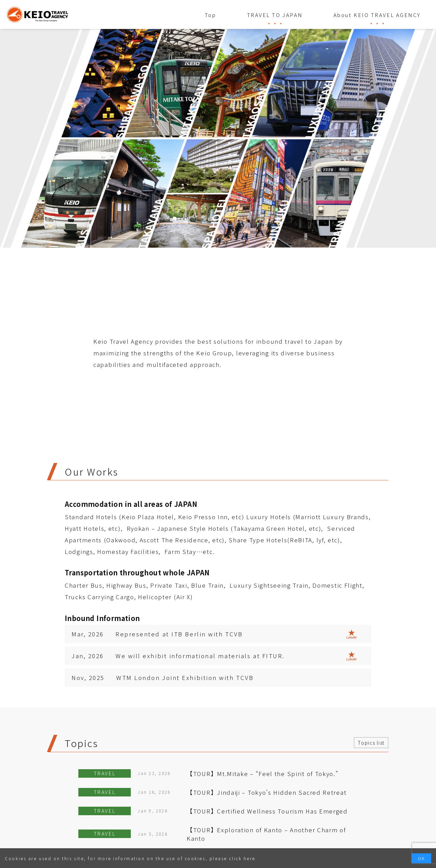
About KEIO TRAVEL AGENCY (377, 15)
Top (211, 15)
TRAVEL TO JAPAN (275, 15)
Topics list (371, 743)
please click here (232, 858)
